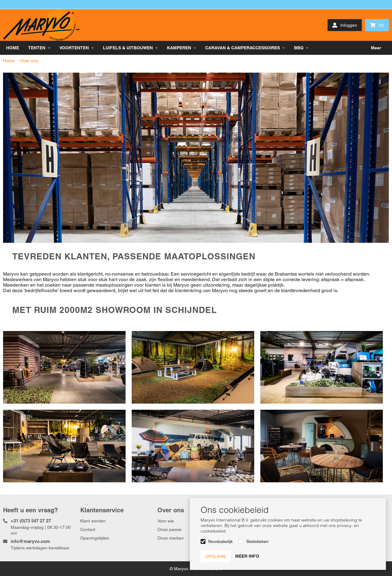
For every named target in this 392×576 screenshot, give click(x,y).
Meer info (247, 556)
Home (9, 61)
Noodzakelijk (221, 541)
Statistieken (257, 541)
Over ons (29, 61)
